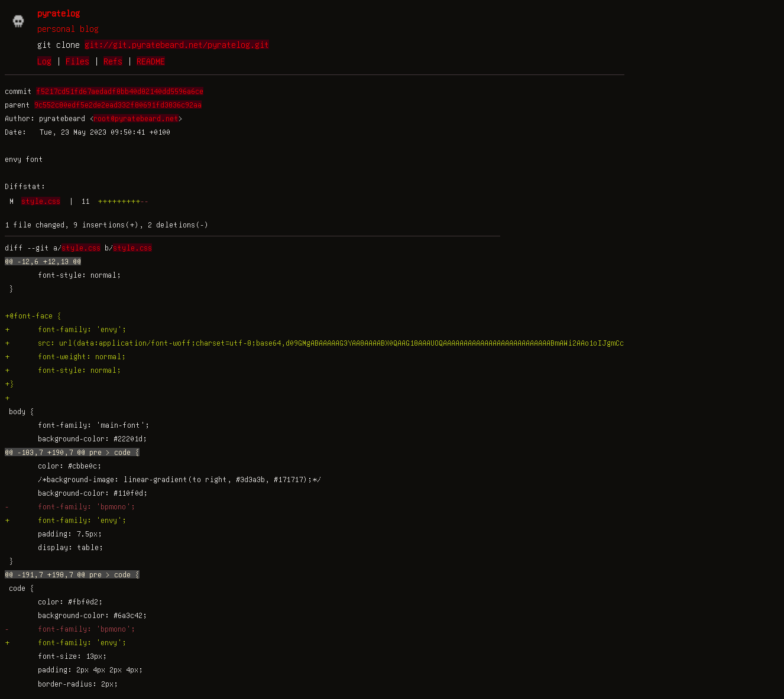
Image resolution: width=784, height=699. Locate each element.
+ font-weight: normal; (65, 356)
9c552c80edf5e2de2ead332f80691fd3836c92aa (118, 105)
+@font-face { (33, 316)
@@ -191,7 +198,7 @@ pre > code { (72, 574)
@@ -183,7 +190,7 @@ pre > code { (72, 452)
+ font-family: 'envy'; (66, 329)
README (151, 61)
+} (9, 383)
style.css (41, 201)
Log (44, 61)
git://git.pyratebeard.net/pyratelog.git (177, 44)
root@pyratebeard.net (136, 118)
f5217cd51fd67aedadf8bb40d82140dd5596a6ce (120, 91)
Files (77, 61)
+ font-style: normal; (63, 370)
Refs (113, 61)
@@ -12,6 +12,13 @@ (43, 261)
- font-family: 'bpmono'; (70, 506)
